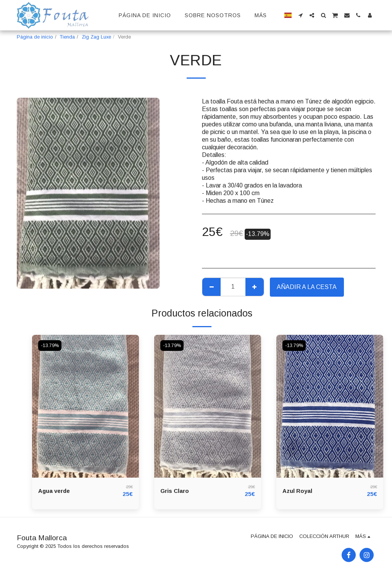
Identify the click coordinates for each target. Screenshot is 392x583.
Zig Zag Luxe (96, 37)
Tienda (67, 37)
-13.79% (50, 345)
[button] (300, 15)
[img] (85, 406)
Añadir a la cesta (307, 287)
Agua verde (56, 491)
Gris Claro (175, 491)
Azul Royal (298, 491)
